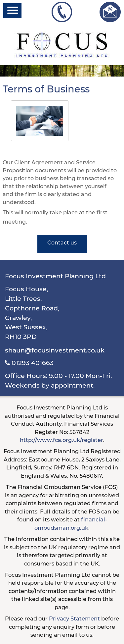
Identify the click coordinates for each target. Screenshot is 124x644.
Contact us (62, 243)
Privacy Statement (74, 618)
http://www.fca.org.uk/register (62, 440)
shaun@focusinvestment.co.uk (55, 350)
